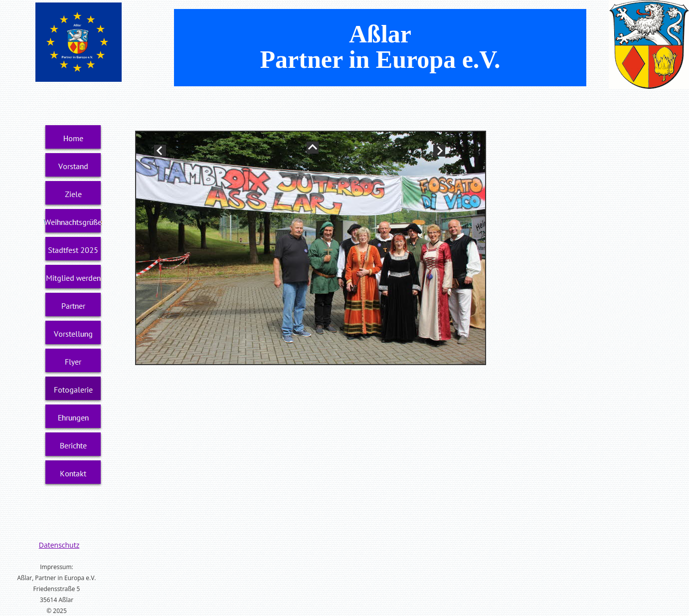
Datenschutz (59, 545)
